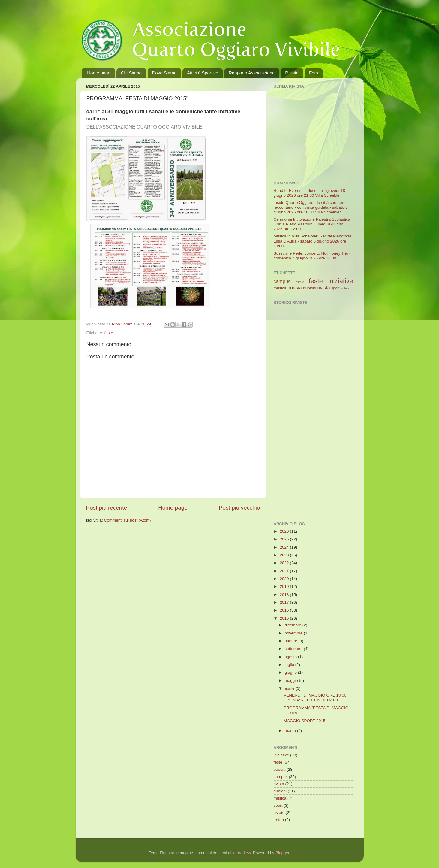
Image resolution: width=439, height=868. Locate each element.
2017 (285, 602)
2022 (285, 563)
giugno (291, 672)
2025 (285, 539)
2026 (285, 531)
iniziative (341, 281)
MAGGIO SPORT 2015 (304, 721)
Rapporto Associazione (252, 73)
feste (109, 333)
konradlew (242, 853)
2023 (285, 555)
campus (282, 281)
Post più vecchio (239, 508)
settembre (294, 649)
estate (300, 282)
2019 (285, 587)
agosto (291, 657)
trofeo (345, 288)
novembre (294, 633)
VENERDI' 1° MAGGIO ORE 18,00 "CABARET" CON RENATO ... (315, 698)
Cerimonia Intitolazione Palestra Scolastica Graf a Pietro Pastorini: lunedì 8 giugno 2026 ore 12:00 (312, 224)
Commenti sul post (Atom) (128, 520)
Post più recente (107, 508)
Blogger (282, 853)
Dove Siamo (164, 73)
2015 (285, 618)
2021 (285, 571)
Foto (314, 73)
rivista (324, 288)
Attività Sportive (203, 73)
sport (335, 288)
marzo (291, 731)
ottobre (292, 641)
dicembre (294, 625)
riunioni (310, 288)
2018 (285, 595)
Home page (99, 73)
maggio (292, 680)
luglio (290, 665)
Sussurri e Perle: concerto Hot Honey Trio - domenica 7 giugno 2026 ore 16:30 (312, 256)
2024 (285, 547)
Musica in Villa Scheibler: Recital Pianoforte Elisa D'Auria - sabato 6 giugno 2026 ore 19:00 (313, 241)
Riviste (292, 73)
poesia (295, 288)
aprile (290, 688)
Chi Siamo (131, 73)
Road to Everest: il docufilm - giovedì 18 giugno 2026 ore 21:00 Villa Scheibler (310, 193)
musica (280, 288)
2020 (285, 579)
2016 (285, 610)
